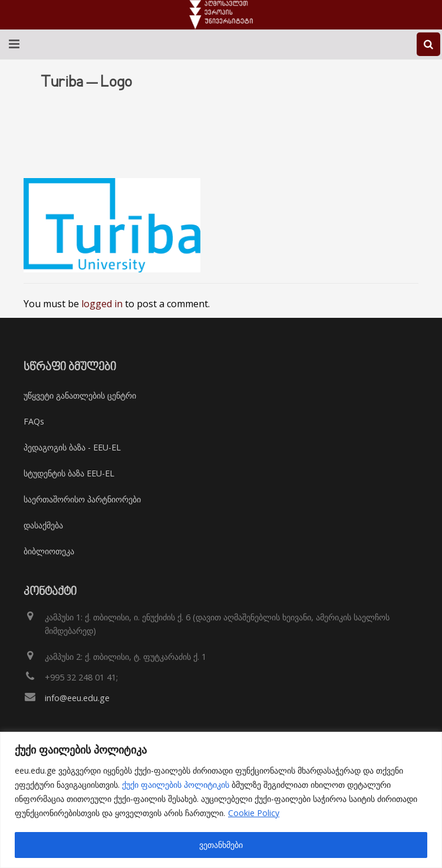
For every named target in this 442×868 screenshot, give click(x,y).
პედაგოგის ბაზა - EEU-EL (72, 447)
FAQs (34, 421)
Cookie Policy (254, 813)
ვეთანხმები (221, 845)
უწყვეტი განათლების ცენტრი (80, 395)
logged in (102, 304)
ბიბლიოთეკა (49, 551)
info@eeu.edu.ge (77, 698)
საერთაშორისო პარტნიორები (82, 499)
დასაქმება (43, 525)
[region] (221, 800)
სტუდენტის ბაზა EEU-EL (69, 473)
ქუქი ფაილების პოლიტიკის (176, 785)
